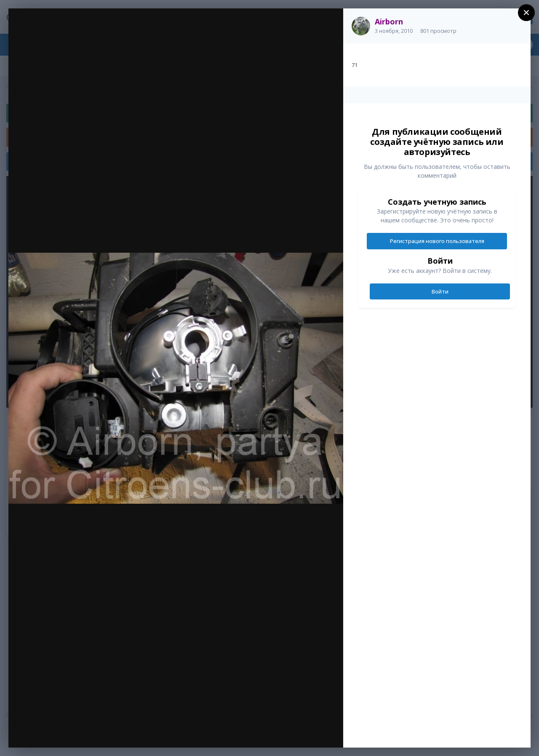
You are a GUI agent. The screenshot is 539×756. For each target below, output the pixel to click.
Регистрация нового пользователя (437, 241)
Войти (440, 291)
